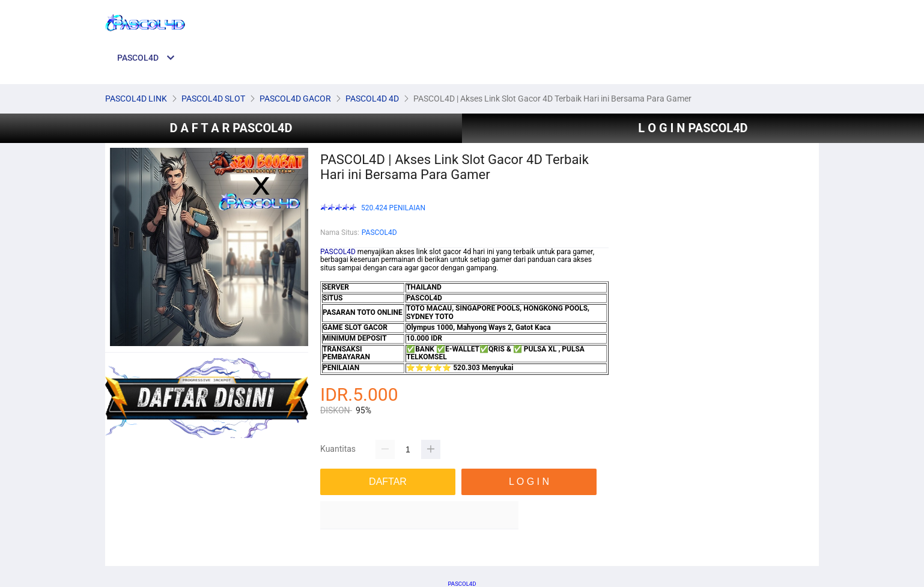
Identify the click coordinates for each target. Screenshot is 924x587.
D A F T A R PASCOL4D (231, 128)
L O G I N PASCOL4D (693, 128)
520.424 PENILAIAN (393, 208)
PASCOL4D (379, 233)
